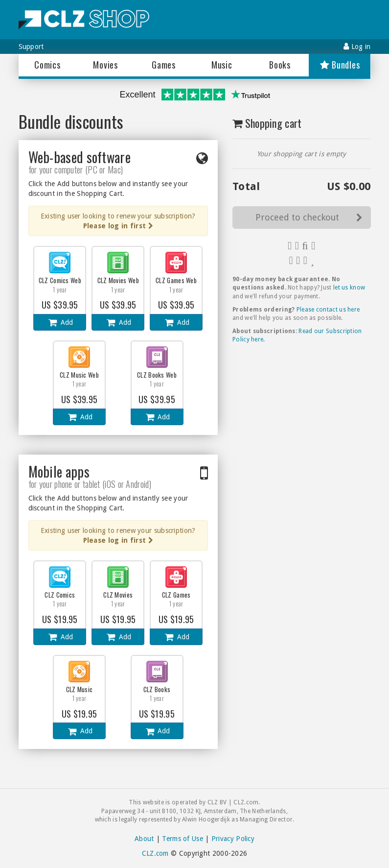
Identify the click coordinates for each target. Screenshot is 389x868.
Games (164, 65)
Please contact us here (328, 310)
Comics (47, 65)
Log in (357, 46)
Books (280, 65)
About (144, 839)
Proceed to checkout (309, 217)
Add (60, 322)
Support (31, 47)
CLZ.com (155, 853)
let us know (349, 288)
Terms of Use (183, 839)
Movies (105, 65)
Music (222, 65)
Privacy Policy (233, 839)
